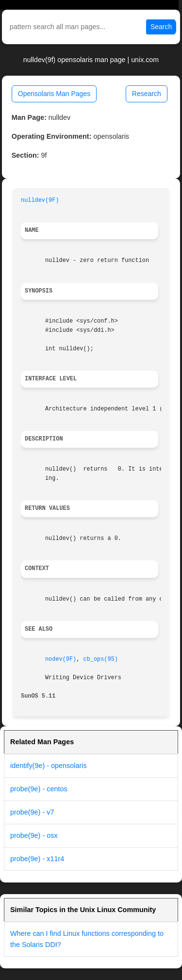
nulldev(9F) (40, 200)
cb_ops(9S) (101, 659)
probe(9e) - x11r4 (37, 859)
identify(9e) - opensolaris (49, 766)
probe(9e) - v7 (32, 812)
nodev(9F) (61, 659)
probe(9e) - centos (39, 789)
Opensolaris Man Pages (54, 94)
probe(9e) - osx (34, 835)
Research (147, 94)
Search (161, 27)
